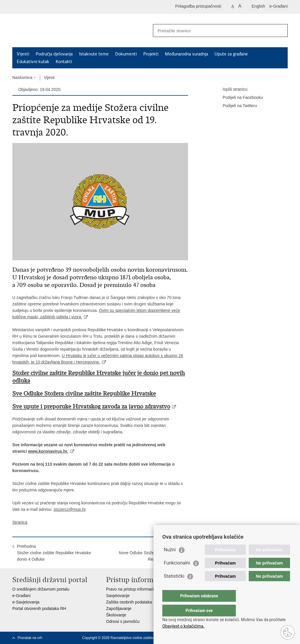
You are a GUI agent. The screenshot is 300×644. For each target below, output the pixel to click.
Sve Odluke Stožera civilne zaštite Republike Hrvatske (84, 394)
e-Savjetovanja (26, 602)
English (258, 6)
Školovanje (116, 615)
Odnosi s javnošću (123, 621)
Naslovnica (22, 77)
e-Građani (279, 6)
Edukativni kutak (33, 62)
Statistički (174, 588)
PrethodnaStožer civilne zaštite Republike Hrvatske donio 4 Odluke (54, 553)
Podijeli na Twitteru (236, 106)
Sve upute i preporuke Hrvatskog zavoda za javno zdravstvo (91, 406)
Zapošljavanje (119, 608)
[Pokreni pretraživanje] (281, 31)
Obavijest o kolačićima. (183, 626)
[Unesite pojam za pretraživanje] (214, 31)
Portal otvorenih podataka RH (39, 608)
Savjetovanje (118, 596)
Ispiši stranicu (231, 89)
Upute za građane (231, 54)
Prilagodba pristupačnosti (198, 6)
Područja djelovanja (54, 54)
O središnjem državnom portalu (41, 589)
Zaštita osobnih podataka (129, 602)
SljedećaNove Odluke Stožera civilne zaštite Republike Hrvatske (151, 553)
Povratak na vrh (30, 638)
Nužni (170, 561)
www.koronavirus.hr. (48, 451)
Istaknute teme (94, 54)
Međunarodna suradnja (186, 54)
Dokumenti (126, 54)
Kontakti (64, 62)
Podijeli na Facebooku (239, 98)
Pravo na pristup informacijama (134, 589)
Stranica (20, 522)
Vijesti (23, 54)
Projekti (151, 54)
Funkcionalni (177, 575)
